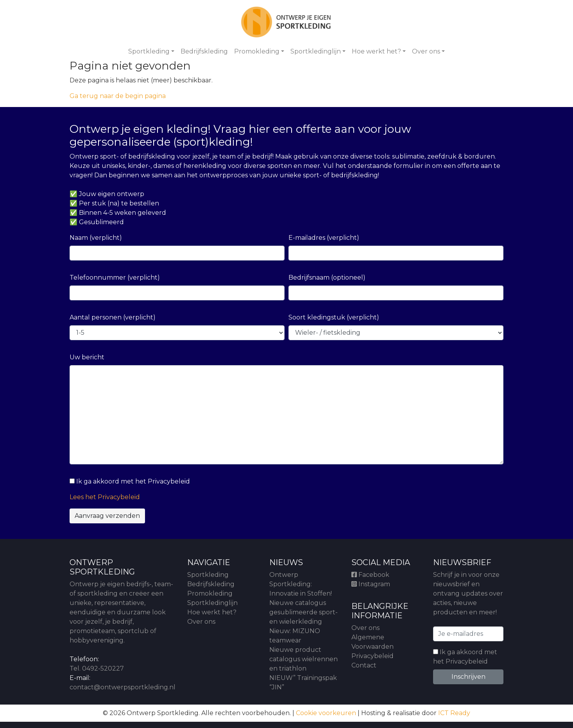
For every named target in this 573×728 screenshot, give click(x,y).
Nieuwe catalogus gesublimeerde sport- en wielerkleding (304, 612)
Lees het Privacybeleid (105, 497)
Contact (364, 665)
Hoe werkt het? (376, 51)
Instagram (371, 584)
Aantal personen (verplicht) (113, 317)
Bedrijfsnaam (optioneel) (327, 277)
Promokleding (257, 51)
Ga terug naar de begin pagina (118, 96)
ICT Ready (454, 713)
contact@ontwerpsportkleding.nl (123, 687)
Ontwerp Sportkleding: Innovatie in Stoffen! (301, 584)
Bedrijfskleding (204, 51)
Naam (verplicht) (96, 238)
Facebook (370, 575)
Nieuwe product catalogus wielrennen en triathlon (304, 659)
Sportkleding (149, 51)
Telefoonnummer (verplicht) (115, 277)
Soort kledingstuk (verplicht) (334, 317)
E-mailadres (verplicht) (324, 238)
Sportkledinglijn (316, 51)
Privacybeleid (372, 656)
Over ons (426, 51)
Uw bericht (87, 357)
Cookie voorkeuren (326, 713)
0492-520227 (103, 668)
